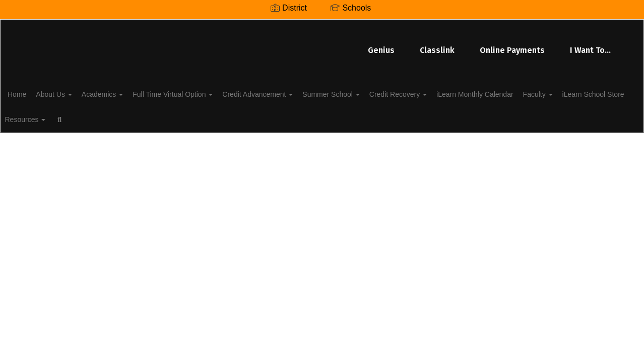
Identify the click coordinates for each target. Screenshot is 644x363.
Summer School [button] (374, 93)
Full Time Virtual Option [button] (205, 93)
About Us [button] (75, 93)
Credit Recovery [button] (447, 93)
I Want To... (465, 45)
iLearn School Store (54, 118)
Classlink (312, 45)
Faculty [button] (598, 93)
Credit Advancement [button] (295, 93)
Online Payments (387, 45)
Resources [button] (121, 118)
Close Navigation (207, 122)
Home (33, 93)
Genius (256, 45)
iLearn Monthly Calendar (529, 93)
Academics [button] (129, 93)
